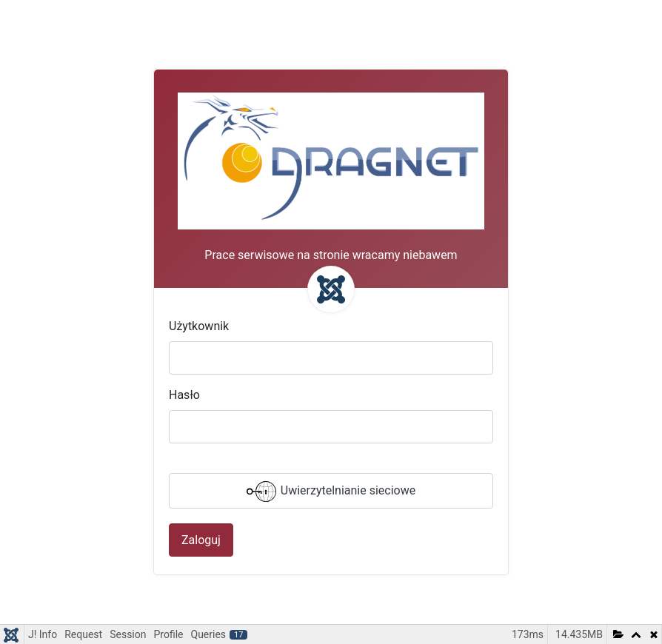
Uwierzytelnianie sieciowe (331, 492)
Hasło (184, 395)
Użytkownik (199, 326)
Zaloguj (201, 540)
